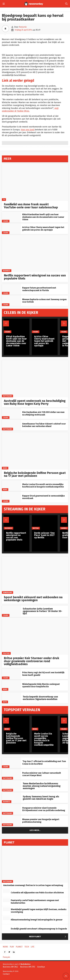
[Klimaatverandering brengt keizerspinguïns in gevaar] (6, 918)
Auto (5, 702)
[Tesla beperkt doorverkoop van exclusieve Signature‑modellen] (11, 698)
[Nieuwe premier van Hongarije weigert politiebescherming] (11, 821)
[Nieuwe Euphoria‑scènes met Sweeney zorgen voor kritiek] (11, 301)
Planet (19, 947)
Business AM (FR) (28, 967)
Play (12, 947)
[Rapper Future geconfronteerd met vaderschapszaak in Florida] (11, 289)
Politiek (6, 653)
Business (7, 271)
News (5, 468)
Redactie (23, 27)
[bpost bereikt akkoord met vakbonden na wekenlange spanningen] (35, 575)
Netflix (36, 528)
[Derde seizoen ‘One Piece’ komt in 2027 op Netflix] (45, 522)
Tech (27, 947)
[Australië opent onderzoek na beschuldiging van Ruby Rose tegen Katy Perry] (35, 379)
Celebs (6, 221)
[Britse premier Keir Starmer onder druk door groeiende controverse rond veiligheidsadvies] (35, 636)
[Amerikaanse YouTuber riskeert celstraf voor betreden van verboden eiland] (11, 425)
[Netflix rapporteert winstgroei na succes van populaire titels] (35, 253)
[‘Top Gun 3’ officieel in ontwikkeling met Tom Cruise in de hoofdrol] (11, 763)
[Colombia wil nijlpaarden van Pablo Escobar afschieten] (6, 891)
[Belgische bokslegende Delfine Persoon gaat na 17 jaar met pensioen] (35, 451)
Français (6, 957)
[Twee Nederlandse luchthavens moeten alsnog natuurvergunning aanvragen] (11, 786)
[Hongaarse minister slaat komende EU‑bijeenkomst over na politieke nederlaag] (11, 809)
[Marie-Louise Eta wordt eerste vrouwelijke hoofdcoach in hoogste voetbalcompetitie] (11, 486)
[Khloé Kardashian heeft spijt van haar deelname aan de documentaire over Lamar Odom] (11, 217)
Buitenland (7, 396)
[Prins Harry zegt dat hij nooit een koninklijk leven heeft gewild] (11, 674)
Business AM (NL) (10, 967)
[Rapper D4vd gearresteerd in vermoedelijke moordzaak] (11, 497)
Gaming (64, 528)
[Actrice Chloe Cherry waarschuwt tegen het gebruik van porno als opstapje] (11, 229)
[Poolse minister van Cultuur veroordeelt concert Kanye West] (11, 774)
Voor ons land (28, 130)
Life (33, 947)
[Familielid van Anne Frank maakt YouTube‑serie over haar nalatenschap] (35, 182)
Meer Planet (48, 937)
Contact (6, 974)
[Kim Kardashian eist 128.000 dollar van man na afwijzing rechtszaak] (11, 414)
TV (4, 200)
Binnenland (8, 592)
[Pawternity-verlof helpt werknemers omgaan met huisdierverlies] (6, 900)
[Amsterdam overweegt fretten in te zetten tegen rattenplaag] (35, 864)
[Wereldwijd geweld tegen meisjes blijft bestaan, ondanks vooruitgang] (6, 909)
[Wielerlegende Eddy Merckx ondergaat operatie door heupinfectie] (11, 685)
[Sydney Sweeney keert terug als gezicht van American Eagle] (11, 798)
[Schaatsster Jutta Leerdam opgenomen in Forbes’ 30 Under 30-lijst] (11, 611)
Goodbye (41, 967)
